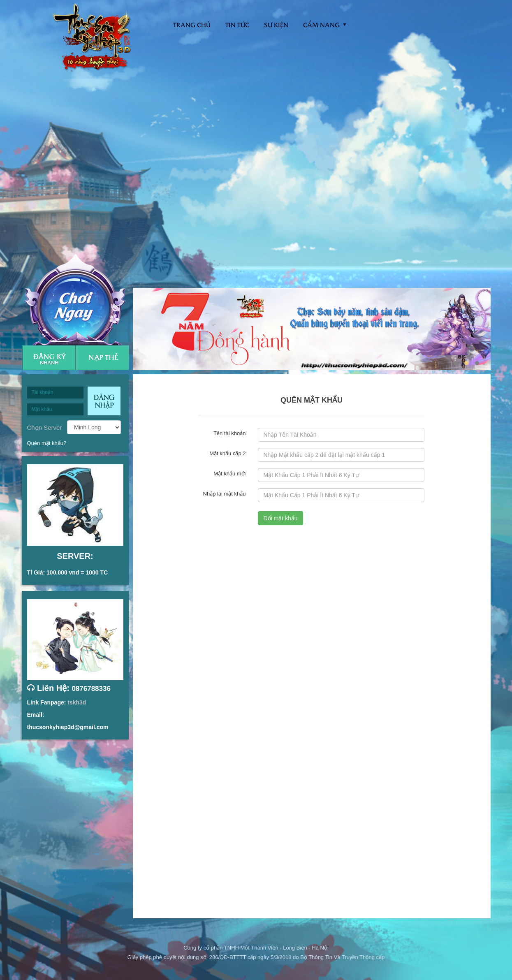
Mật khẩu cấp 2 (227, 453)
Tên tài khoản (230, 433)
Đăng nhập (104, 401)
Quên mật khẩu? (47, 443)
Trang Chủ (192, 24)
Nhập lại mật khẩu (225, 493)
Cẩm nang (321, 24)
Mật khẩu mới (229, 473)
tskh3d (77, 702)
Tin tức (237, 24)
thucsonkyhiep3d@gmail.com (68, 727)
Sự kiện (276, 24)
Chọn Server (45, 427)
